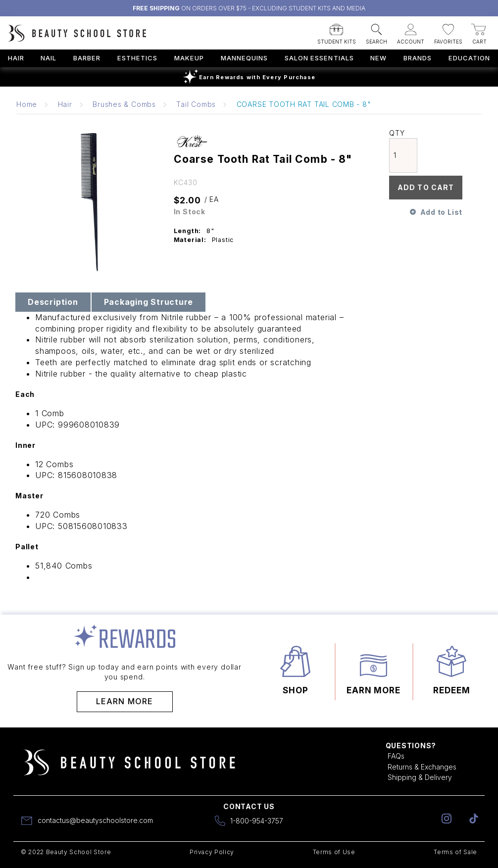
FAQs (396, 756)
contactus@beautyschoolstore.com (95, 820)
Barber (87, 58)
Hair (16, 58)
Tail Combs (196, 104)
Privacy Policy (212, 852)
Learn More (125, 701)
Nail (49, 58)
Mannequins (244, 58)
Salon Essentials (319, 58)
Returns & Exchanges (422, 767)
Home (27, 104)
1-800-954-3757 (257, 821)
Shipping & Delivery (420, 777)
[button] (337, 31)
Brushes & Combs (124, 104)
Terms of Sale (455, 852)
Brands (418, 58)
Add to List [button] (441, 212)
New (378, 58)
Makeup (189, 58)
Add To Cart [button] (426, 187)
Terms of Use (334, 852)
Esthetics (137, 58)
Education (469, 58)
